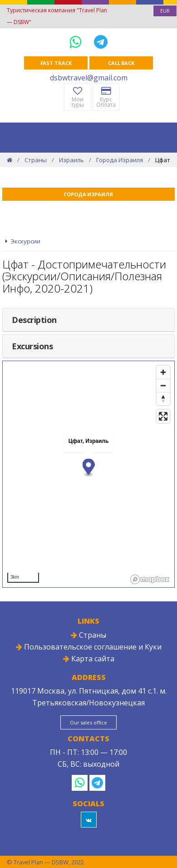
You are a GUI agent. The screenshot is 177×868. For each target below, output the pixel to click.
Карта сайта (89, 659)
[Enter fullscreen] (163, 416)
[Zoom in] (163, 372)
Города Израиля (120, 160)
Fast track (56, 63)
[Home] (10, 160)
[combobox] (165, 11)
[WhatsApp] (77, 42)
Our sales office (88, 722)
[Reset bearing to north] (163, 399)
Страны (36, 160)
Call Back (121, 63)
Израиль (71, 160)
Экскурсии (25, 241)
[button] (89, 468)
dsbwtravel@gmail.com (89, 78)
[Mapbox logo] (150, 579)
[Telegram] (101, 42)
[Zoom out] (163, 385)
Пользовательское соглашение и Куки (89, 647)
